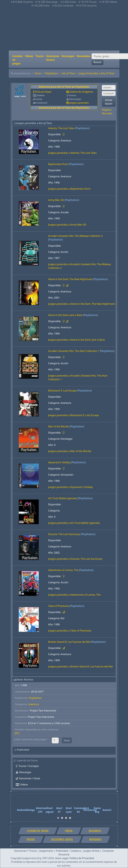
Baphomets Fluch (58, 164)
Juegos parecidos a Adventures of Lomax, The (74, 595)
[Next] (114, 805)
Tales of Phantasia (59, 606)
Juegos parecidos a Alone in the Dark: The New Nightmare (82, 304)
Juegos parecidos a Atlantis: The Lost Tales (72, 153)
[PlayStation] (82, 128)
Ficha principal (43, 92)
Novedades (84, 56)
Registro (107, 110)
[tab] (58, 818)
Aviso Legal (62, 858)
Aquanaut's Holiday (59, 462)
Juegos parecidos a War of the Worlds (70, 451)
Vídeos (29, 56)
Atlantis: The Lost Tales (61, 128)
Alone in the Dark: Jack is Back (65, 315)
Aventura (34, 704)
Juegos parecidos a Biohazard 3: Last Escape (74, 415)
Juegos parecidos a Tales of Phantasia (70, 631)
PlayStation (51, 73)
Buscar (97, 62)
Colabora (76, 851)
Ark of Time (68, 73)
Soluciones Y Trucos (26, 851)
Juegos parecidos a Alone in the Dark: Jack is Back (77, 340)
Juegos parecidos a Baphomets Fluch (69, 189)
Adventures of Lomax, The (63, 570)
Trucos (40, 56)
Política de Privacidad (82, 858)
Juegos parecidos (79, 103)
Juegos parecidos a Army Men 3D (67, 225)
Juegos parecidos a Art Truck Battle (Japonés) (74, 523)
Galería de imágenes (81, 92)
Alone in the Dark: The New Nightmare (70, 279)
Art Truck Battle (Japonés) (63, 498)
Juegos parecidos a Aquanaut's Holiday (71, 487)
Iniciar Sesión (109, 102)
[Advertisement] (64, 29)
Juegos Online (92, 851)
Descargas (68, 56)
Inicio (38, 73)
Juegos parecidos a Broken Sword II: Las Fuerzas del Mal (81, 666)
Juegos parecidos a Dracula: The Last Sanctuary (75, 559)
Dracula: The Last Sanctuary (64, 534)
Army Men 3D (56, 200)
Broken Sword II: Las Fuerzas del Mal (69, 642)
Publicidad (62, 851)
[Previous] (14, 805)
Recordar (107, 113)
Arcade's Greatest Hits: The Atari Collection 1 (74, 351)
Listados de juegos (18, 60)
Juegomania (46, 851)
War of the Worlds (59, 426)
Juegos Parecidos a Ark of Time (96, 73)
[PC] (17, 733)
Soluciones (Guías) (53, 58)
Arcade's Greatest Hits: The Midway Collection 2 (76, 236)
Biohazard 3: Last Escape (62, 391)
